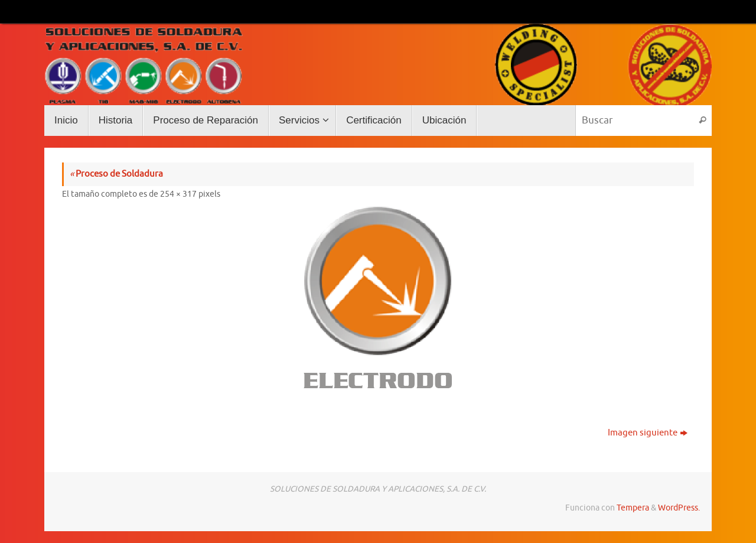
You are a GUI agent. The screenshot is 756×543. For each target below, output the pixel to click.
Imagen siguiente (648, 433)
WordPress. (679, 508)
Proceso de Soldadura (116, 174)
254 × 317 (178, 194)
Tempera (633, 508)
